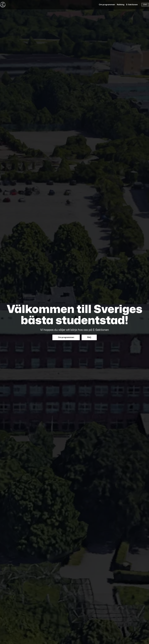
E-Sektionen (132, 5)
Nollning (121, 5)
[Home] (3, 5)
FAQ (89, 337)
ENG (145, 5)
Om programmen (107, 5)
